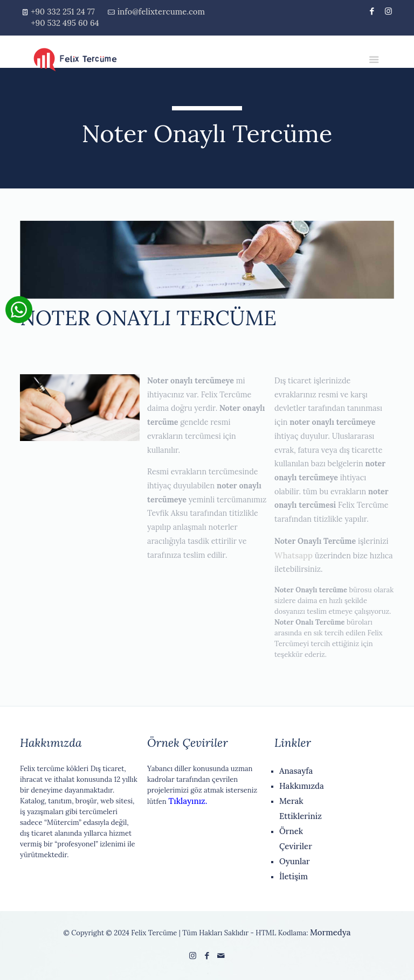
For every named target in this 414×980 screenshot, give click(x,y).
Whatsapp (294, 555)
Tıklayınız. (187, 801)
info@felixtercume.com (161, 12)
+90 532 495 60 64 (65, 23)
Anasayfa (296, 771)
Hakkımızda (302, 786)
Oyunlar (295, 861)
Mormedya (330, 932)
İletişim (294, 876)
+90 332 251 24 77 (63, 12)
